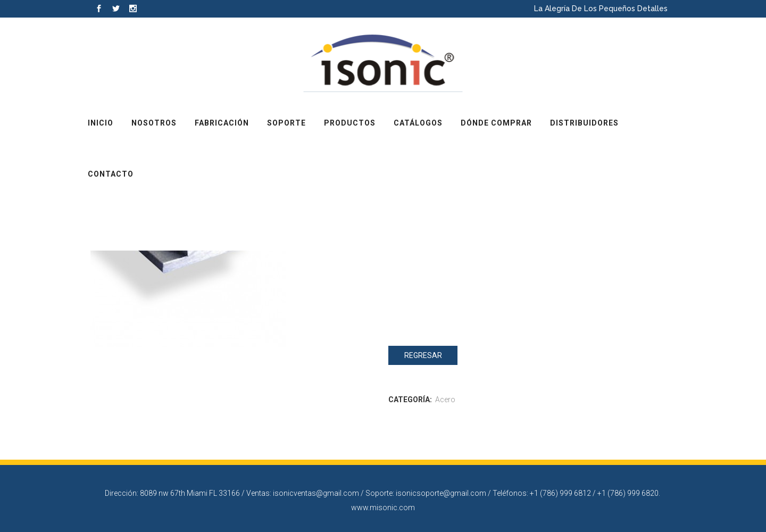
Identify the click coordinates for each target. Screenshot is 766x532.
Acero (445, 400)
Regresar (423, 355)
